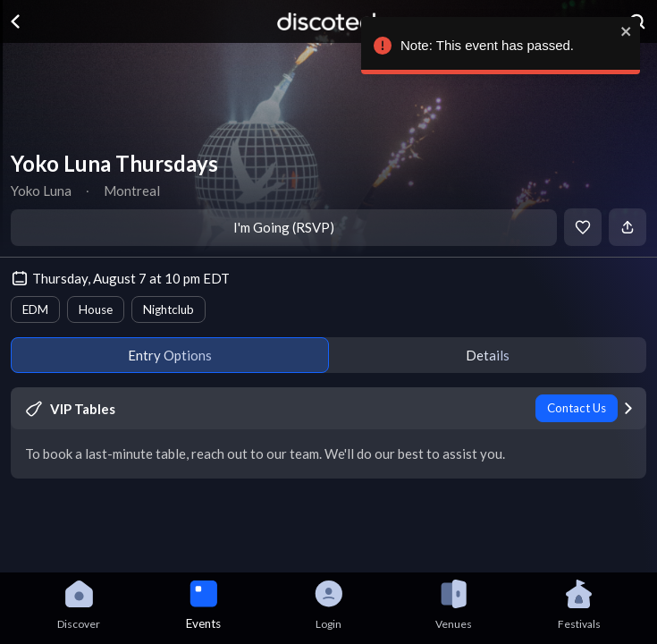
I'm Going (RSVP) (284, 227)
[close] (622, 31)
